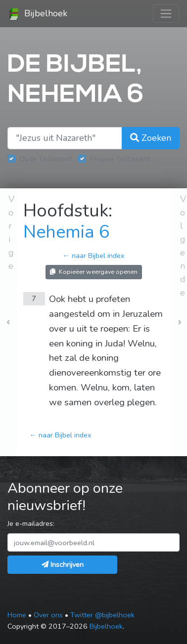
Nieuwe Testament (120, 159)
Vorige (11, 233)
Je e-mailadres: (31, 523)
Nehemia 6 (67, 232)
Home (17, 615)
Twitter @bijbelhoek (102, 615)
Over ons (48, 615)
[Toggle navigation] (166, 14)
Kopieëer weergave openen (94, 272)
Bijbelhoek (38, 14)
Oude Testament (46, 159)
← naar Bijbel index (93, 256)
